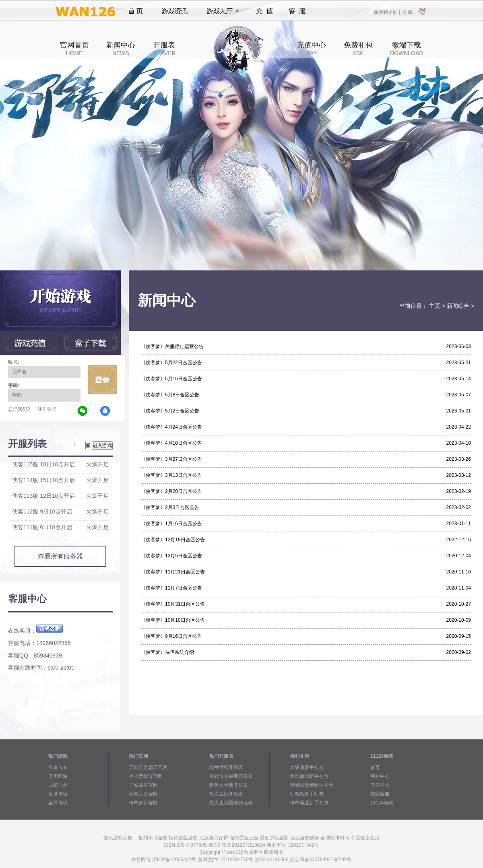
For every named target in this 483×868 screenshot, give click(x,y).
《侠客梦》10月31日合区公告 (173, 604)
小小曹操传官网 (146, 776)
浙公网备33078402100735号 (321, 860)
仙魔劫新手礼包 (307, 794)
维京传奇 (58, 767)
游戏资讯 (175, 11)
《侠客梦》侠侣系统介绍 (167, 652)
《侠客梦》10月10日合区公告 (173, 620)
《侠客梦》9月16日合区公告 (171, 636)
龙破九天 (58, 785)
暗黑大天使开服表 (229, 785)
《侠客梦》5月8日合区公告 (170, 395)
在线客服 (380, 794)
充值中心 (312, 49)
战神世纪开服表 (226, 767)
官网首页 (74, 49)
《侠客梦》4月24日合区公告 (171, 427)
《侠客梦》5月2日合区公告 (170, 411)
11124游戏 (382, 803)
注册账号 (47, 409)
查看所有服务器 (60, 556)
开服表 (164, 49)
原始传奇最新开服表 (231, 776)
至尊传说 (58, 803)
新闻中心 (121, 49)
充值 (264, 11)
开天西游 (58, 776)
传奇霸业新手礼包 (309, 803)
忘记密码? (19, 409)
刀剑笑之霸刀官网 (148, 767)
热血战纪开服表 (226, 794)
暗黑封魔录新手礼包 (312, 785)
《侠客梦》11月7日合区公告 (171, 588)
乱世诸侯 (58, 794)
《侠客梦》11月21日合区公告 (173, 572)
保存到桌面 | (387, 12)
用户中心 (380, 776)
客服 (298, 11)
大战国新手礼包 (307, 767)
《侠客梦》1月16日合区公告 (171, 524)
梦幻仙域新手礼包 (309, 776)
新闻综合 (458, 306)
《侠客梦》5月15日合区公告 (171, 379)
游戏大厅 (221, 11)
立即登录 (102, 379)
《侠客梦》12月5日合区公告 (171, 556)
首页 (135, 11)
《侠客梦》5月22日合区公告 (171, 363)
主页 (435, 306)
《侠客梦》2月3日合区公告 (170, 507)
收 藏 (407, 12)
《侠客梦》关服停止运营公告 (172, 346)
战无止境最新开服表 (231, 803)
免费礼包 (358, 49)
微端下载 (407, 49)
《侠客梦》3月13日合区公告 (171, 475)
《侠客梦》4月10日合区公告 (171, 443)
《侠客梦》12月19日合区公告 (173, 540)
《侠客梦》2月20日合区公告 (171, 491)
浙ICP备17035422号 (174, 860)
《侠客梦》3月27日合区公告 (171, 459)
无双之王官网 (143, 794)
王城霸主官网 (143, 785)
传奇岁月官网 (143, 803)
